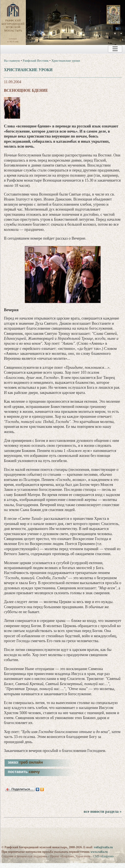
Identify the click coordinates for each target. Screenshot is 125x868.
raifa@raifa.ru (103, 847)
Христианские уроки (66, 61)
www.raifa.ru (99, 852)
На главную (12, 61)
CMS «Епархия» (104, 856)
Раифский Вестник (36, 61)
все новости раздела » (102, 811)
